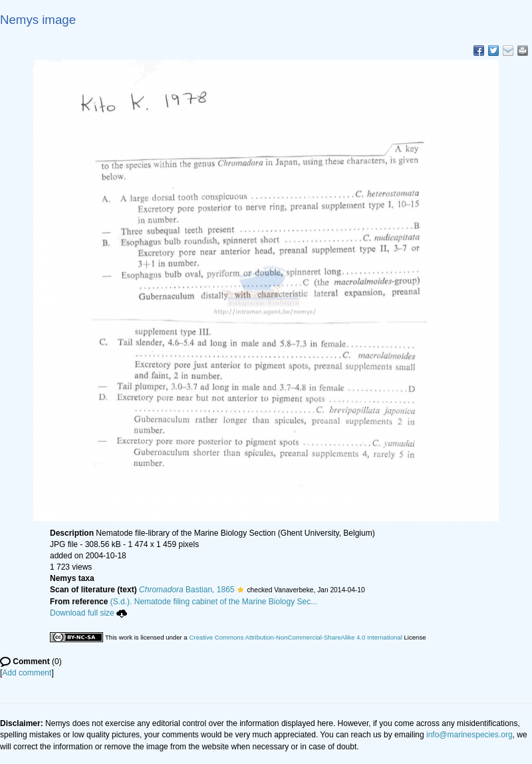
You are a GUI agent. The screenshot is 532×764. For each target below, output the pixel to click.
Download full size (88, 613)
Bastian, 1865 (187, 590)
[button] (240, 590)
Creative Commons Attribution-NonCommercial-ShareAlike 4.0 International (295, 637)
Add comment (27, 673)
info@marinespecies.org (469, 735)
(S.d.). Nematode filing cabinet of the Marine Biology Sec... (214, 602)
